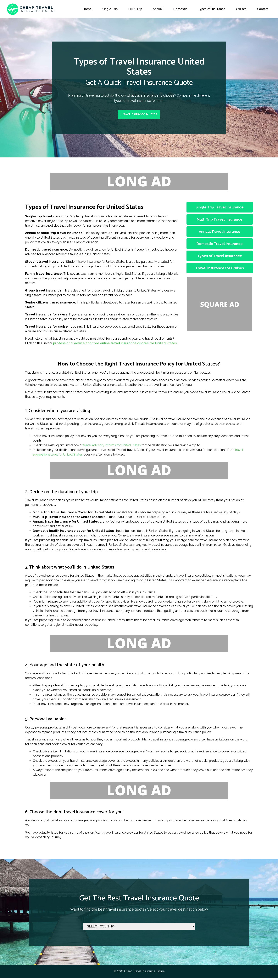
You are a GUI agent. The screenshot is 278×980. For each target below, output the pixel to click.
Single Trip (110, 9)
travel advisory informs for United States (112, 447)
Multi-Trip (135, 9)
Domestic (180, 9)
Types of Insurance (212, 9)
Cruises (241, 9)
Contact (263, 9)
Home (87, 9)
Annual (158, 9)
